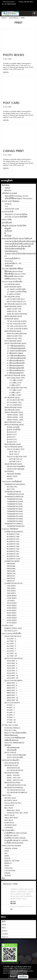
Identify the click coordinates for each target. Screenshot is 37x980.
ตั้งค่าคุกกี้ (13, 977)
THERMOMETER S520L (15, 504)
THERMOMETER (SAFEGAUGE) (15, 484)
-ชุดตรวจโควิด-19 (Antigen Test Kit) (16, 196)
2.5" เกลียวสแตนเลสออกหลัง (16, 348)
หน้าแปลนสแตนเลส (13, 747)
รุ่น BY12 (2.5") (12, 434)
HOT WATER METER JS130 (16, 790)
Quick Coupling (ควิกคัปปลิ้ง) (12, 633)
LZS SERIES (11, 600)
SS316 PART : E (12, 671)
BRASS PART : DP (13, 700)
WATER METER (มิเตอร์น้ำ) (11, 760)
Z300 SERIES (11, 586)
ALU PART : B (11, 641)
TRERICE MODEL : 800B (15, 415)
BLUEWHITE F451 (13, 551)
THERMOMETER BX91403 (16, 526)
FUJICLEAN (8, 868)
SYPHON (10, 479)
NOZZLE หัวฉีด (7, 220)
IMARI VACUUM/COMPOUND (17, 333)
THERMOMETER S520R (15, 506)
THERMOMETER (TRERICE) (14, 524)
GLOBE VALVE (9, 823)
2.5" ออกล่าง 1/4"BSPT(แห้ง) (16, 289)
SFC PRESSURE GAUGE (12, 397)
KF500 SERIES (12, 618)
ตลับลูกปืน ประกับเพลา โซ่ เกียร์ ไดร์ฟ (14, 226)
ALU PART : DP (12, 656)
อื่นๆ (3, 878)
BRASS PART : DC (13, 698)
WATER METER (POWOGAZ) (14, 787)
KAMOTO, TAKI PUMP (12, 861)
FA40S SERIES (12, 615)
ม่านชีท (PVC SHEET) (11, 835)
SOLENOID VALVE (11, 825)
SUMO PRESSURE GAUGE (13, 287)
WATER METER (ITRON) (12, 783)
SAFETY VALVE (10, 815)
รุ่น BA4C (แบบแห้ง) (13, 427)
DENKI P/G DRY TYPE (14, 309)
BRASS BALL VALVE (13, 810)
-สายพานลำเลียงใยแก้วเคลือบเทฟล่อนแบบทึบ (19, 244)
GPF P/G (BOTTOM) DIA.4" (16, 299)
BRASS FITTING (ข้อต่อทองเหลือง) (15, 733)
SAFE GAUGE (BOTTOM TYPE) (17, 388)
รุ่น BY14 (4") (11, 437)
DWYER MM (11, 564)
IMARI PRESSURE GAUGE (13, 331)
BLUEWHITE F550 (13, 556)
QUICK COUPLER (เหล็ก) (15, 757)
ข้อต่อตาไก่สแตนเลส (11, 735)
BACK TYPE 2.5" (15, 452)
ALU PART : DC (12, 653)
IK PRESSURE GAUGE (12, 319)
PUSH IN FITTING (10, 730)
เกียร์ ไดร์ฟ (8, 236)
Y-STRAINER (9, 827)
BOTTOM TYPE (12, 487)
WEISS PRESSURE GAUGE (13, 422)
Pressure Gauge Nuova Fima (21, 906)
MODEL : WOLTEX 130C (15, 780)
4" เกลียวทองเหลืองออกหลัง (16, 363)
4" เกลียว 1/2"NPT (15, 395)
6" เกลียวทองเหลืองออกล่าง (16, 370)
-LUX (6, 206)
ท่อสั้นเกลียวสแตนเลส (11, 740)
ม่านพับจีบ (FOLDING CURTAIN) (15, 838)
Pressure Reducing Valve (13, 803)
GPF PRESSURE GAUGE (12, 297)
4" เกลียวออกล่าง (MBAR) (15, 353)
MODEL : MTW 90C (13, 775)
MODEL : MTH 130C (14, 778)
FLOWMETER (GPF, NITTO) (13, 583)
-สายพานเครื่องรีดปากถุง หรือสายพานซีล (18, 246)
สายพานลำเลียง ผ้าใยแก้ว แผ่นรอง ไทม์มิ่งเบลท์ (17, 239)
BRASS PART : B (12, 685)
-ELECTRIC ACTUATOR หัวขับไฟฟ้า (16, 217)
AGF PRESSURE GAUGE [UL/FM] (15, 304)
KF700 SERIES (12, 623)
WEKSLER (8, 190)
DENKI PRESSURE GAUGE (13, 306)
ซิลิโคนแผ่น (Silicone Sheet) (14, 271)
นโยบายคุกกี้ (14, 973)
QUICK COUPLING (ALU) (13, 636)
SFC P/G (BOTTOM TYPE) (15, 400)
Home (4, 925)
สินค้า (4, 921)
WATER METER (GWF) (12, 773)
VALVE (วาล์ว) (7, 795)
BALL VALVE (9, 808)
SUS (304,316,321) (11, 631)
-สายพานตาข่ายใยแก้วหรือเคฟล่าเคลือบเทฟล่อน (20, 241)
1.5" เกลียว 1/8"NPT (16, 380)
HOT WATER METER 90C (15, 770)
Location (5, 934)
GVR (6, 853)
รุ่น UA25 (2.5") (12, 439)
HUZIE (7, 851)
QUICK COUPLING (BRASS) (13, 680)
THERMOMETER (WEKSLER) (14, 496)
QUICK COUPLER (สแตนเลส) (16, 755)
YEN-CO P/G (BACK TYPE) (16, 449)
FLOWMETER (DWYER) (12, 561)
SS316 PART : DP (13, 678)
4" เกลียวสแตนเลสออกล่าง (15, 365)
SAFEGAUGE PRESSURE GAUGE (15, 375)
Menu (4, 928)
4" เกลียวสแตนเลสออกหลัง (15, 368)
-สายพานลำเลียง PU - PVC (13, 263)
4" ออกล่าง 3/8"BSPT (14, 294)
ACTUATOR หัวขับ (8, 212)
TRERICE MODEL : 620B (15, 417)
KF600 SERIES (12, 620)
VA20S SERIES (12, 605)
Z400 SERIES (11, 588)
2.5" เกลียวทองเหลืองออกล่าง (16, 356)
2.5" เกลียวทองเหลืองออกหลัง (16, 358)
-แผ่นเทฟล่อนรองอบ (11, 251)
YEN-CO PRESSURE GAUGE (13, 447)
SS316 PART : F (12, 673)
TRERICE (7, 188)
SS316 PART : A (12, 661)
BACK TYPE (11, 489)
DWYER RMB (11, 568)
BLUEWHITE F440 (13, 546)
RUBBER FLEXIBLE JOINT (13, 628)
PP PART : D (11, 712)
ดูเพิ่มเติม (6, 72)
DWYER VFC (11, 581)
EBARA (7, 856)
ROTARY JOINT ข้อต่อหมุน (11, 201)
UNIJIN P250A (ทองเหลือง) (16, 466)
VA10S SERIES (12, 603)
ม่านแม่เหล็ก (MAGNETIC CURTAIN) (16, 840)
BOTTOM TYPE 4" (15, 461)
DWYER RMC (11, 571)
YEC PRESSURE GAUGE (12, 284)
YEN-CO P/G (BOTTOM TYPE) (17, 457)
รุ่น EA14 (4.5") (12, 432)
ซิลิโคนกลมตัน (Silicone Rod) (14, 276)
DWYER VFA (11, 576)
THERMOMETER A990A (15, 521)
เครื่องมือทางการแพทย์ (9, 193)
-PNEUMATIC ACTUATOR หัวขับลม (16, 214)
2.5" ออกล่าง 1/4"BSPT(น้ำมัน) (17, 292)
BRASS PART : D (12, 690)
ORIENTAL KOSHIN (11, 848)
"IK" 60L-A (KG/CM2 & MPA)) (17, 321)
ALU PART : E (11, 648)
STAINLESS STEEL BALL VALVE (17, 813)
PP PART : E (11, 715)
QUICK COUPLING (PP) (12, 703)
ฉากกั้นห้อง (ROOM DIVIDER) (14, 843)
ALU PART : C (11, 644)
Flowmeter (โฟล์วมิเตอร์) (10, 529)
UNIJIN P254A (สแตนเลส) (16, 469)
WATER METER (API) (11, 765)
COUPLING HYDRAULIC (12, 728)
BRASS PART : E (12, 693)
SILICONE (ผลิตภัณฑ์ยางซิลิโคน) (12, 269)
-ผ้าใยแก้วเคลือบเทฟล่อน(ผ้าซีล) (15, 249)
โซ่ (5, 233)
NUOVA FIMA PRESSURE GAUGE (15, 343)
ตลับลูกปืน (8, 228)
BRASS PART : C (12, 688)
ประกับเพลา (8, 231)
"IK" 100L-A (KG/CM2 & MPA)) (17, 329)
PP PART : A (11, 705)
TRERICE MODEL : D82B (15, 420)
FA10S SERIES (12, 610)
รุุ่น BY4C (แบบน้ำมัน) (14, 429)
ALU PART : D (11, 646)
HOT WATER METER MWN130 (17, 792)
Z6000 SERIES (12, 596)
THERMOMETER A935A (15, 516)
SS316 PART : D (12, 668)
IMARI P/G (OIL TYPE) (14, 338)
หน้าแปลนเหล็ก (12, 750)
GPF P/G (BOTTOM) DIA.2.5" (17, 301)
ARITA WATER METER (12, 763)
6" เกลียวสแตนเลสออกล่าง (15, 373)
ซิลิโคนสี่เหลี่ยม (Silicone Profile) (15, 274)
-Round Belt (8, 261)
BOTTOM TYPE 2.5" (16, 459)
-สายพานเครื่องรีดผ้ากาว (12, 258)
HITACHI (7, 858)
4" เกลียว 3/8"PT (15, 385)
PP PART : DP (11, 722)
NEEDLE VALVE (12, 476)
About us (5, 937)
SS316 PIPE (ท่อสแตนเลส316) (14, 743)
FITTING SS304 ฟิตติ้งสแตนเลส (15, 738)
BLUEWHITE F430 (13, 544)
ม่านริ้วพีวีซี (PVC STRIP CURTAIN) (16, 833)
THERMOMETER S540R (15, 511)
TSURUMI (8, 875)
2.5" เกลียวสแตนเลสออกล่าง (16, 346)
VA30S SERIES (12, 608)
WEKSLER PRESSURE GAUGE (14, 425)
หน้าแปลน (8, 745)
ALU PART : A (11, 639)
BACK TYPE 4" (14, 454)
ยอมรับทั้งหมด (23, 977)
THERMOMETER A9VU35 (15, 494)
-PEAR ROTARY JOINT (12, 209)
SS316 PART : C (12, 666)
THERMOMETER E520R (15, 501)
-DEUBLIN (8, 204)
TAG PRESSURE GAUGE (12, 410)
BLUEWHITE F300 (13, 534)
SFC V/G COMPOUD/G (14, 405)
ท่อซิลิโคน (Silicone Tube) (13, 279)
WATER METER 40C (13, 768)
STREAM (7, 873)
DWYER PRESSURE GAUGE (13, 316)
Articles (5, 931)
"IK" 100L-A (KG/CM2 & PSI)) (17, 326)
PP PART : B (11, 708)
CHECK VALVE (9, 805)
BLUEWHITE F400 (13, 536)
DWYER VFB (11, 578)
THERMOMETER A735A (15, 514)
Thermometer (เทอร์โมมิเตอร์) (12, 481)
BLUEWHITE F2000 (14, 559)
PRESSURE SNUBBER (14, 474)
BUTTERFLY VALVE (11, 800)
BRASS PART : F (12, 695)
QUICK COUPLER (10, 752)
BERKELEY (8, 863)
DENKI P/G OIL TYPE (14, 311)
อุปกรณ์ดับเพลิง (7, 223)
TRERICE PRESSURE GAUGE (14, 412)
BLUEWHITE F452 (13, 554)
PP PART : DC (11, 720)
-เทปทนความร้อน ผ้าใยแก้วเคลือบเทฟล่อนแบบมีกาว (20, 255)
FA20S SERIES (12, 613)
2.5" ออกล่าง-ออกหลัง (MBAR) (17, 351)
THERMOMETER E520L (15, 499)
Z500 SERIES (11, 591)
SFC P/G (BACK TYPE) (14, 402)
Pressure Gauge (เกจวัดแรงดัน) (12, 281)
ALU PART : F (11, 651)
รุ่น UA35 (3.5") (12, 442)
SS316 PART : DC (13, 676)
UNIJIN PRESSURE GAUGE (13, 464)
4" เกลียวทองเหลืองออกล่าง (16, 361)
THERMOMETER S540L (15, 509)
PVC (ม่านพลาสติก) (8, 830)
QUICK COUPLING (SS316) (13, 658)
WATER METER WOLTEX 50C (17, 785)
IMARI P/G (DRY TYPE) (15, 336)
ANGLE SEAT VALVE (11, 818)
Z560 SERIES (11, 593)
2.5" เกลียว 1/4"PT (16, 383)
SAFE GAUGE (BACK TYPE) (16, 378)
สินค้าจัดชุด (6, 185)
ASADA (7, 866)
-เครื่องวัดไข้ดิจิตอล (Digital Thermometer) (18, 198)
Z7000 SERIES (12, 598)
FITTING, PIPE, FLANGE (10, 725)
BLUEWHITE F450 (13, 549)
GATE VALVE (9, 820)
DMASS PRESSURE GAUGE (13, 407)
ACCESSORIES (9, 471)
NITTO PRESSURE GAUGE (13, 341)
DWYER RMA (11, 566)
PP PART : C (11, 710)
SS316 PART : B (12, 663)
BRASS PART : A (12, 683)
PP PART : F (11, 717)
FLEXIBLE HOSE (7, 625)
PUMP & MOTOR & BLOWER (11, 846)
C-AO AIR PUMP (10, 870)
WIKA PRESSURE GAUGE (13, 444)
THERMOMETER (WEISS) (13, 492)
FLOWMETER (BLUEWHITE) (14, 532)
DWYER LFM (11, 573)
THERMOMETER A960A (15, 519)
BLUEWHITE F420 (13, 541)
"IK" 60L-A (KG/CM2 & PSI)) (16, 324)
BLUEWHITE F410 (13, 539)
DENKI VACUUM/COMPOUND (17, 314)
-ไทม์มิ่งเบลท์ (9, 266)
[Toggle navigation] (34, 13)
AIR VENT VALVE (10, 798)
